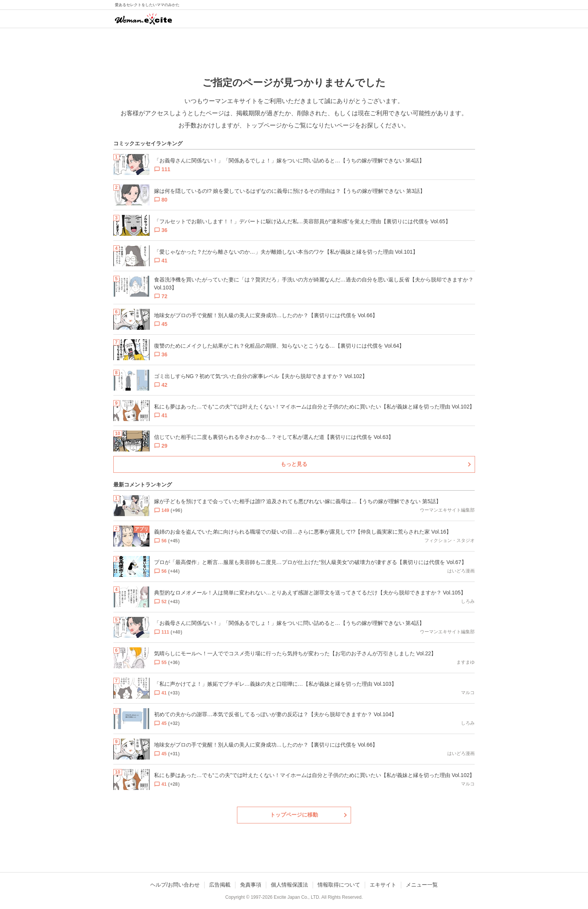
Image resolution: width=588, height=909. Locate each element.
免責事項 (251, 885)
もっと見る (294, 464)
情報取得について (339, 885)
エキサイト (383, 885)
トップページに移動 (294, 815)
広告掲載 (220, 885)
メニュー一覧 (422, 885)
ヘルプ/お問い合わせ (175, 885)
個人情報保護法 (289, 885)
